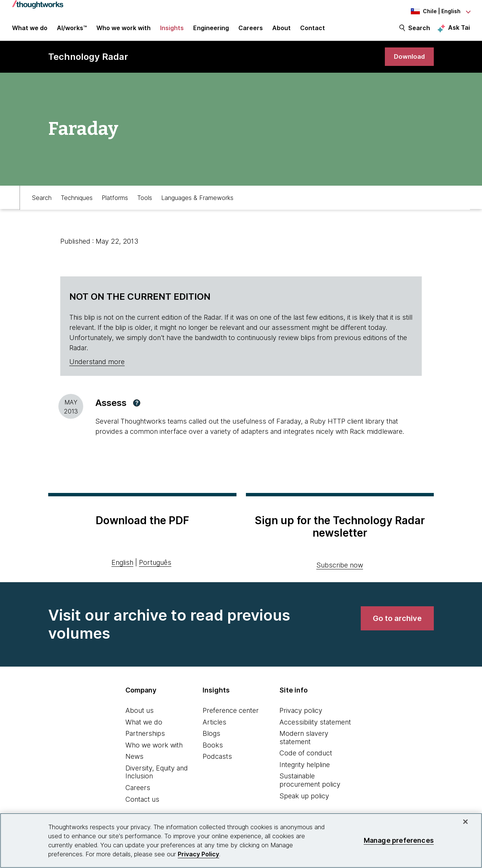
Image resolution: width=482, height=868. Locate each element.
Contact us (142, 804)
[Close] (465, 822)
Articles (214, 727)
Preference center (231, 715)
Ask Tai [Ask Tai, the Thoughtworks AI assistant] (459, 31)
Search (419, 31)
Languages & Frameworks (197, 202)
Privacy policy (301, 715)
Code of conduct (306, 758)
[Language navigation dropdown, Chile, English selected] (429, 11)
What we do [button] (30, 31)
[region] (241, 841)
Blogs (211, 738)
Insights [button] (172, 31)
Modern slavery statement (304, 742)
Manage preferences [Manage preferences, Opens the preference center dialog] (399, 840)
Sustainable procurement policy (310, 785)
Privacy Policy (198, 854)
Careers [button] (251, 31)
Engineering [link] (211, 31)
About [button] (281, 31)
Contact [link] (313, 31)
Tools (145, 202)
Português (155, 567)
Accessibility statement (315, 727)
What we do (144, 727)
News (134, 761)
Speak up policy (304, 801)
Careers (138, 792)
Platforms (115, 202)
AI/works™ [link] (72, 31)
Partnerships (145, 738)
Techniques (77, 202)
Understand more (97, 367)
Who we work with (154, 750)
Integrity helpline (305, 770)
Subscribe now (340, 570)
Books (213, 750)
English (122, 567)
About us (140, 715)
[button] (137, 408)
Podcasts (217, 761)
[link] (408, 61)
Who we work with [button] (124, 31)
